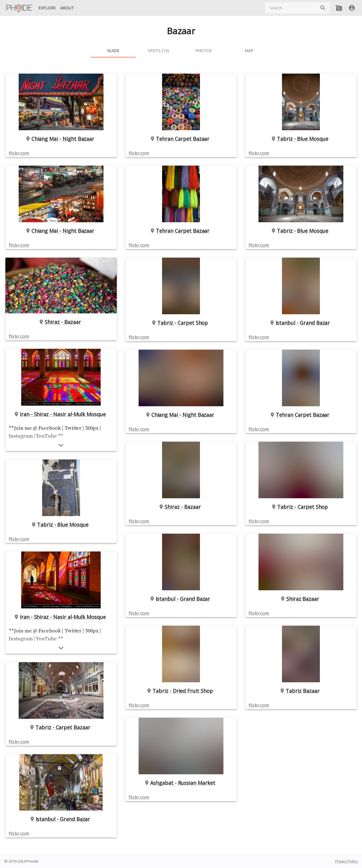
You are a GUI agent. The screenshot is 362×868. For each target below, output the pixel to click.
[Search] (323, 8)
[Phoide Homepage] (20, 8)
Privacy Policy (346, 861)
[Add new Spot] (339, 8)
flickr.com (19, 153)
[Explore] (47, 8)
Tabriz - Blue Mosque (61, 525)
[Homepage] (20, 8)
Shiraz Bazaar (301, 599)
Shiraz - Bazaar (61, 322)
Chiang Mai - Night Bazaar (61, 139)
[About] (67, 8)
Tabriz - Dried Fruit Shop (181, 691)
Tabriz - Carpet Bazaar (61, 727)
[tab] (113, 51)
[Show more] (61, 445)
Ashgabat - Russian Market (181, 783)
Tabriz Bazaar (301, 691)
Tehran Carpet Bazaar (181, 139)
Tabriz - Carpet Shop (181, 323)
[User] (352, 8)
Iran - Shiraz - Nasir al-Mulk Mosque (61, 414)
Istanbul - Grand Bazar (61, 819)
